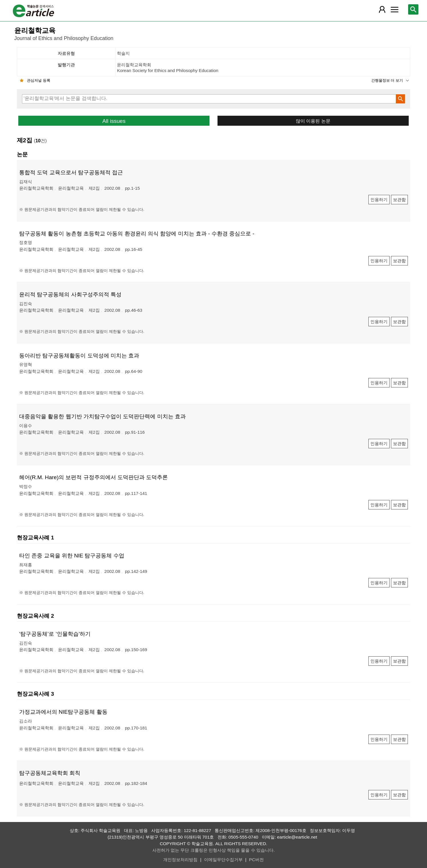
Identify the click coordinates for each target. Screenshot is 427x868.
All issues (114, 121)
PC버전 (256, 860)
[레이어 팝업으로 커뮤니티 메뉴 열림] (394, 9)
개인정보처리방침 (180, 860)
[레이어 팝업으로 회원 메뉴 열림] (382, 9)
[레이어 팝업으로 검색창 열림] (413, 9)
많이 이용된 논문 (313, 121)
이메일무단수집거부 (223, 860)
